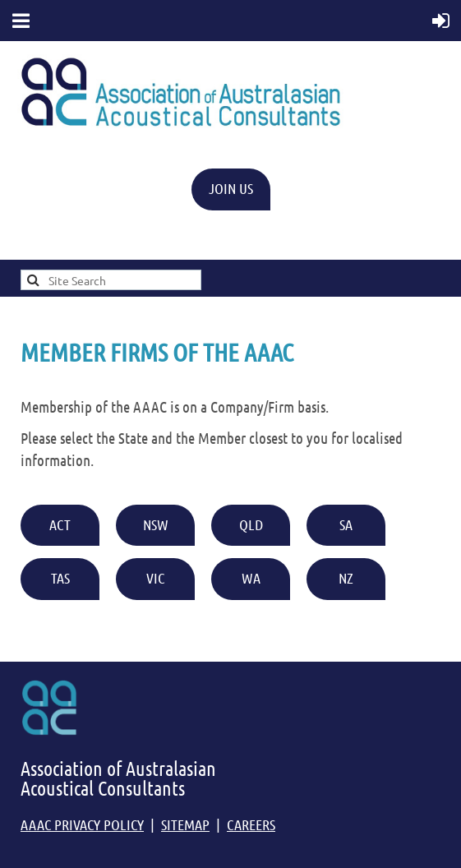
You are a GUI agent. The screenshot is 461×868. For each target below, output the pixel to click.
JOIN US (231, 188)
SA (346, 524)
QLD (251, 524)
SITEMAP (185, 824)
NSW (156, 524)
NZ (346, 578)
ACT (60, 524)
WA (251, 578)
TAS (60, 578)
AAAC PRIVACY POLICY (82, 824)
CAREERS (251, 824)
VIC (155, 578)
